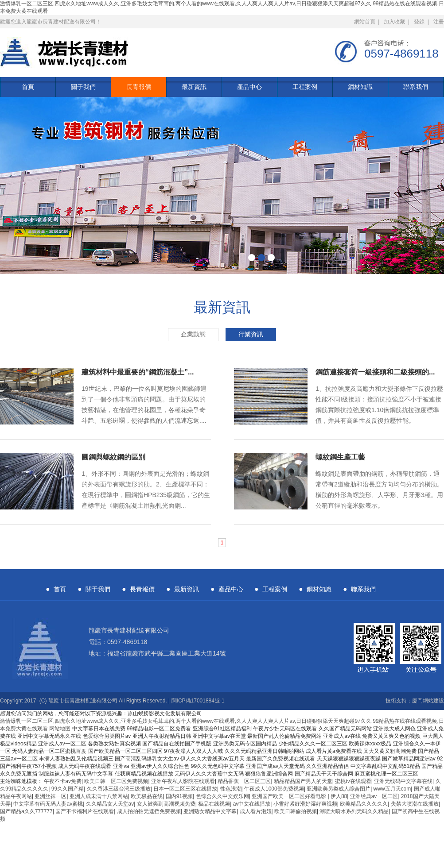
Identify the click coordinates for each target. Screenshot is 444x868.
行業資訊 (251, 334)
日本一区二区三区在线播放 (185, 789)
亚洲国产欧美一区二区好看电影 (290, 796)
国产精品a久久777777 (26, 811)
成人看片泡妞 (256, 811)
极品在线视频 (214, 804)
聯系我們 (416, 87)
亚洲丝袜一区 (51, 796)
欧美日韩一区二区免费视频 (116, 781)
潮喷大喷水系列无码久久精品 (354, 811)
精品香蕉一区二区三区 (244, 781)
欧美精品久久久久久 (364, 804)
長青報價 (139, 87)
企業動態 (193, 334)
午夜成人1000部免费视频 (274, 789)
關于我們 (83, 87)
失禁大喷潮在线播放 (415, 804)
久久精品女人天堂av (110, 804)
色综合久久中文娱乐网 (222, 796)
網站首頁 (365, 22)
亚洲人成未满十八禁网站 (99, 796)
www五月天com (392, 789)
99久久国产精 (68, 789)
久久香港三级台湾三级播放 (119, 789)
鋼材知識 (360, 87)
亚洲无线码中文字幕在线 (403, 781)
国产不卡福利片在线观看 (85, 811)
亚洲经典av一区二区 (374, 796)
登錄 (419, 22)
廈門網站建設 (428, 701)
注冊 (439, 22)
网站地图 (60, 729)
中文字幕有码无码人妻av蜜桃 (48, 804)
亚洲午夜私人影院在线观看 (183, 781)
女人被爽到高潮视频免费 (166, 804)
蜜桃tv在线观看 (353, 781)
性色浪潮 (231, 789)
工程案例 (305, 87)
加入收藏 (394, 22)
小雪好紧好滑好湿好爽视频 (305, 804)
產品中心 (249, 87)
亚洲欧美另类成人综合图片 (339, 789)
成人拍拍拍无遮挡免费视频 (149, 811)
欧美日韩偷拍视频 (296, 811)
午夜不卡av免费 (63, 781)
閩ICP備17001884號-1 (198, 701)
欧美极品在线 (147, 796)
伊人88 (339, 796)
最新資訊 (194, 87)
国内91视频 (179, 796)
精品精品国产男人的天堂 (303, 781)
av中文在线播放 (252, 804)
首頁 (28, 87)
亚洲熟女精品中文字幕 (210, 811)
